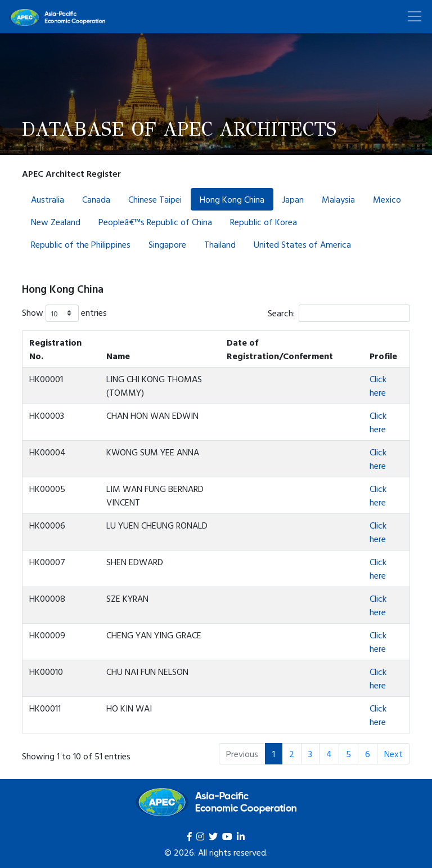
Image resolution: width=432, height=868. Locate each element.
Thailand (220, 244)
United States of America (302, 244)
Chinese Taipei (155, 199)
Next (393, 754)
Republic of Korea (264, 222)
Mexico (387, 199)
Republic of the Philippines (81, 244)
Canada (96, 199)
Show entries (64, 313)
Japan (293, 199)
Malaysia (338, 199)
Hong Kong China (232, 199)
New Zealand (56, 222)
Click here (378, 386)
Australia (48, 199)
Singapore (167, 244)
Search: (339, 313)
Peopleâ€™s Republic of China (155, 222)
